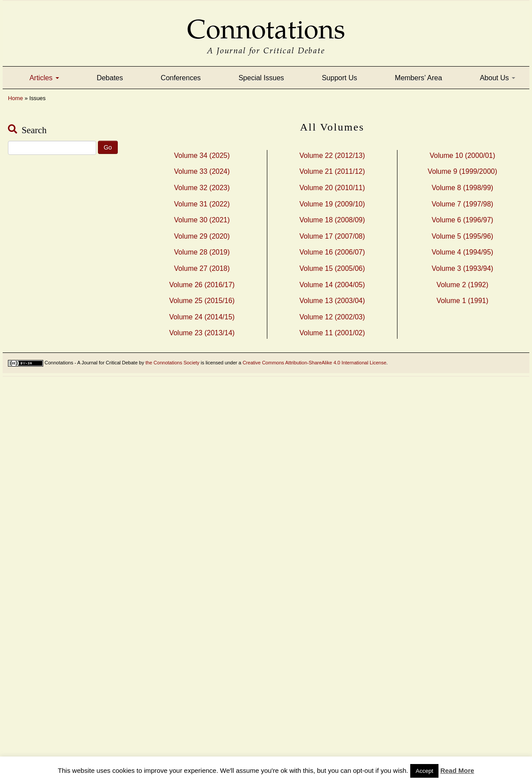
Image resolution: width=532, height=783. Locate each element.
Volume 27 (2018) (202, 268)
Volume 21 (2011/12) (332, 171)
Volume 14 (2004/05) (332, 285)
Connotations (266, 23)
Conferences (181, 78)
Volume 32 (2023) (202, 188)
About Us (498, 78)
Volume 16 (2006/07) (332, 252)
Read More (457, 770)
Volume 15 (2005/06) (332, 268)
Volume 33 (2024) (202, 171)
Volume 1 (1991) (463, 301)
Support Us (339, 78)
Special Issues (261, 78)
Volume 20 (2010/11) (332, 188)
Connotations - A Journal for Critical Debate (91, 363)
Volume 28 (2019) (202, 252)
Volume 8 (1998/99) (462, 188)
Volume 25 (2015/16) (202, 301)
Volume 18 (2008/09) (332, 220)
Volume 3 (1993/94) (462, 268)
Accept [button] (424, 771)
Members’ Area (418, 78)
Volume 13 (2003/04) (332, 301)
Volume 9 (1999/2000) (463, 171)
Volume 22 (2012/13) (332, 155)
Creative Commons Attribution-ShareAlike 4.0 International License (315, 363)
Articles (44, 78)
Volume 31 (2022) (202, 204)
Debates (110, 78)
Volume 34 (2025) (202, 155)
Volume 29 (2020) (202, 236)
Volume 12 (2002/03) (332, 317)
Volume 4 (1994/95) (462, 252)
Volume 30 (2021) (202, 220)
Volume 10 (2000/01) (463, 155)
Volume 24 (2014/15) (202, 317)
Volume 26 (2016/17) (202, 285)
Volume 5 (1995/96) (462, 236)
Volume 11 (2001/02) (332, 333)
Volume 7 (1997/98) (462, 204)
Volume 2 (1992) (463, 285)
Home (15, 98)
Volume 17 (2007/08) (332, 236)
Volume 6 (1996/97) (462, 220)
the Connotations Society (172, 363)
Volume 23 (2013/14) (202, 333)
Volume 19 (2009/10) (332, 204)
